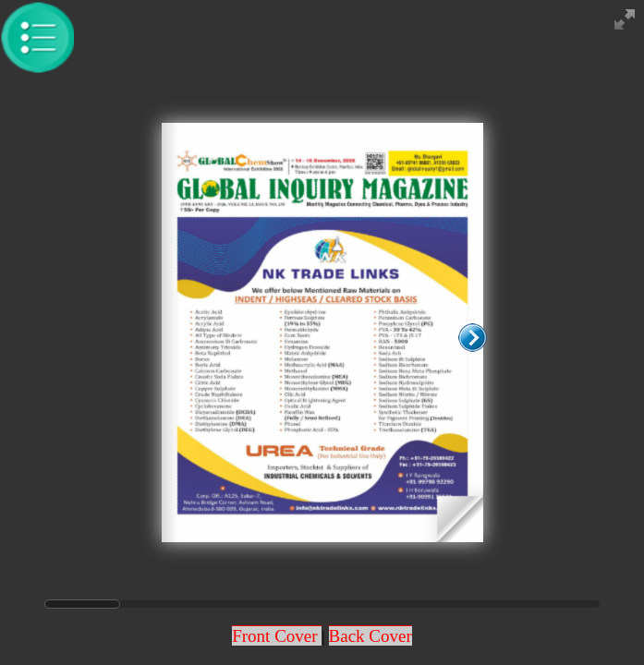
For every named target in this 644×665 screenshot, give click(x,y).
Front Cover (277, 636)
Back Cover (371, 636)
